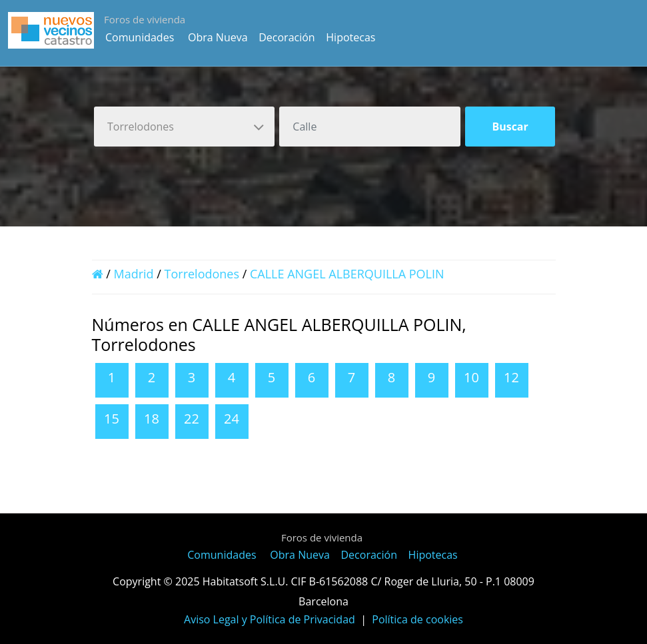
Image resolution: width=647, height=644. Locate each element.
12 (511, 377)
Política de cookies (417, 619)
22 (192, 419)
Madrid (133, 274)
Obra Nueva (218, 37)
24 (232, 419)
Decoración (287, 37)
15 (112, 419)
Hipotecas (350, 37)
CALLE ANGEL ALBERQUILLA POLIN (347, 274)
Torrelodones (202, 274)
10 (471, 377)
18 (152, 419)
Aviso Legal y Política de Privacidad (270, 619)
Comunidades (140, 37)
